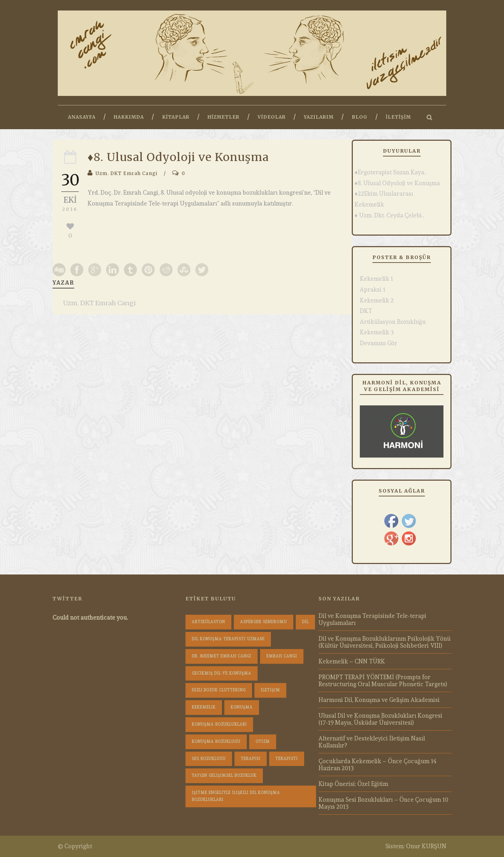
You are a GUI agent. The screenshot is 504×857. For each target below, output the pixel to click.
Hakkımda (129, 117)
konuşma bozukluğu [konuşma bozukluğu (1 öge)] (216, 742)
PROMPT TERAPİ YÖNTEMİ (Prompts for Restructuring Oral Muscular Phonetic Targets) (383, 681)
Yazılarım (319, 117)
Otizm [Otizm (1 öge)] (263, 742)
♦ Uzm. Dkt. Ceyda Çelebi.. (389, 215)
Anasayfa (82, 117)
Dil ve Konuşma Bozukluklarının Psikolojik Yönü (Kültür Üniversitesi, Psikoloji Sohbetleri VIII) (384, 642)
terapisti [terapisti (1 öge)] (287, 759)
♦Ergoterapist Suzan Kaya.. (390, 172)
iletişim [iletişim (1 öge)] (270, 690)
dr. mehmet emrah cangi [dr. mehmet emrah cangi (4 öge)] (222, 656)
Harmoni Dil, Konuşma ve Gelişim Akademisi (379, 700)
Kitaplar (176, 117)
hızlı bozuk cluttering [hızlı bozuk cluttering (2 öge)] (219, 690)
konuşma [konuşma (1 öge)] (242, 707)
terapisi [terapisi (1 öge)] (251, 759)
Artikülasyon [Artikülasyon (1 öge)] (208, 622)
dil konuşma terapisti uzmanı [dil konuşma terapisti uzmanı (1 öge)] (228, 639)
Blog (360, 117)
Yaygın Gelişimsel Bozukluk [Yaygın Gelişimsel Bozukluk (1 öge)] (224, 776)
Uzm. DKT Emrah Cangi (127, 173)
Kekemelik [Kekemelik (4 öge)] (204, 707)
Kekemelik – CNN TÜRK (352, 661)
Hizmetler (223, 117)
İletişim (398, 117)
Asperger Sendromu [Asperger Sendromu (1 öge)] (264, 622)
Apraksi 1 (373, 290)
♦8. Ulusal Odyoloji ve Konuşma (397, 183)
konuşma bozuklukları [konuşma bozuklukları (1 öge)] (219, 724)
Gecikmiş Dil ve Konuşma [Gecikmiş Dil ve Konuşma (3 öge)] (222, 673)
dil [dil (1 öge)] (305, 622)
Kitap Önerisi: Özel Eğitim (353, 784)
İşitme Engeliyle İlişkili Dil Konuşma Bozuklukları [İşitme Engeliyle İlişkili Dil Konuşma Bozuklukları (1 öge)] (236, 796)
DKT (366, 311)
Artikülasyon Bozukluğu (393, 322)
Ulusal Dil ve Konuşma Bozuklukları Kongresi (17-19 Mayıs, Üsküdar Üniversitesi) (380, 719)
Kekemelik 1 (376, 279)
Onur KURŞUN (426, 846)
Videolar (272, 117)
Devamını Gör (379, 343)
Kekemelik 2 (377, 300)
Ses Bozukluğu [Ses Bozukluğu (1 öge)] (209, 759)
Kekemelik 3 (377, 332)
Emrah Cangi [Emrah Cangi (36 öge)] (282, 656)
